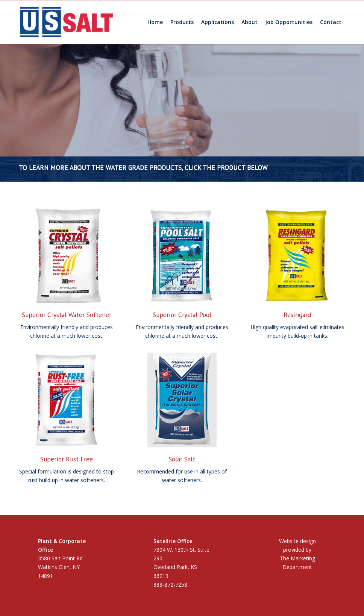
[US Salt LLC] (66, 22)
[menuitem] (155, 22)
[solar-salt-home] (182, 400)
